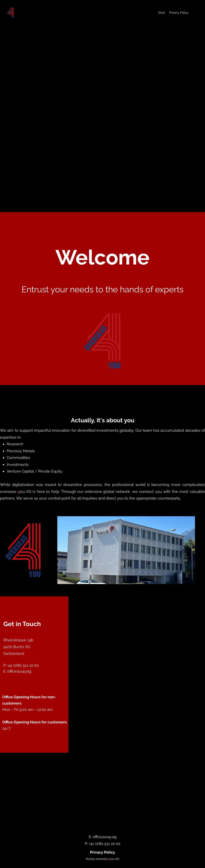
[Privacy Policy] (102, 852)
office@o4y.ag (19, 671)
